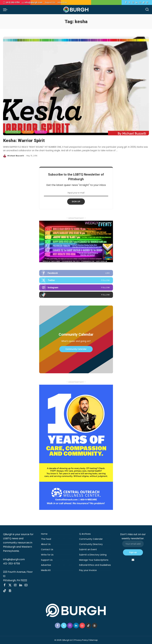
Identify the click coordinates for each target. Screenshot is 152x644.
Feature (42, 132)
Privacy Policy (81, 640)
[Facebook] (126, 2)
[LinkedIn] (137, 2)
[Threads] (147, 2)
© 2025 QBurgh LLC (64, 640)
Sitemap (94, 640)
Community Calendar (76, 349)
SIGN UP (76, 202)
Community (13, 132)
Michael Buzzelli (16, 156)
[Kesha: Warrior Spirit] (76, 86)
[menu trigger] (6, 10)
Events (28, 132)
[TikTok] (144, 2)
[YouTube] (140, 2)
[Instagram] (133, 2)
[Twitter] (129, 2)
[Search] (147, 10)
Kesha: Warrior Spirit (25, 140)
